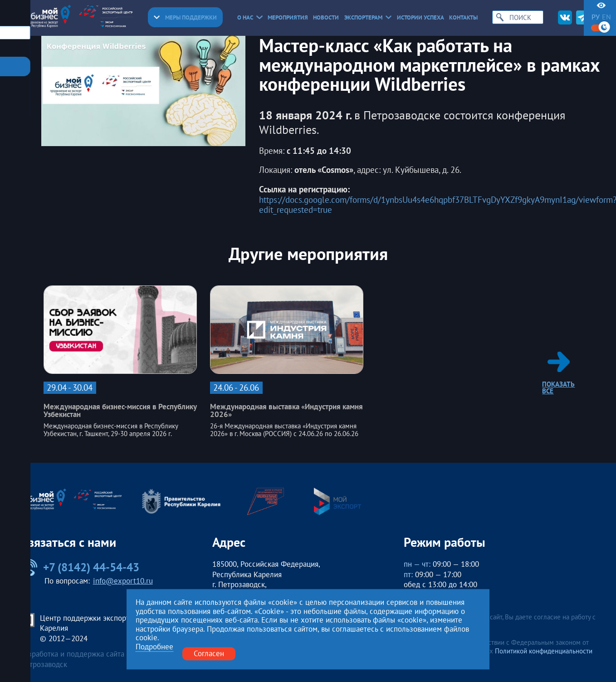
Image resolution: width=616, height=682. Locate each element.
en (606, 17)
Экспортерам (368, 17)
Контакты (463, 17)
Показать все (558, 373)
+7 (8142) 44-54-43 (80, 567)
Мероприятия (288, 17)
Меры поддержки (185, 17)
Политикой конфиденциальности (544, 651)
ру (596, 17)
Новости (326, 17)
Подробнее (154, 647)
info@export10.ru (123, 581)
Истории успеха (420, 17)
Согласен (209, 653)
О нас (250, 17)
